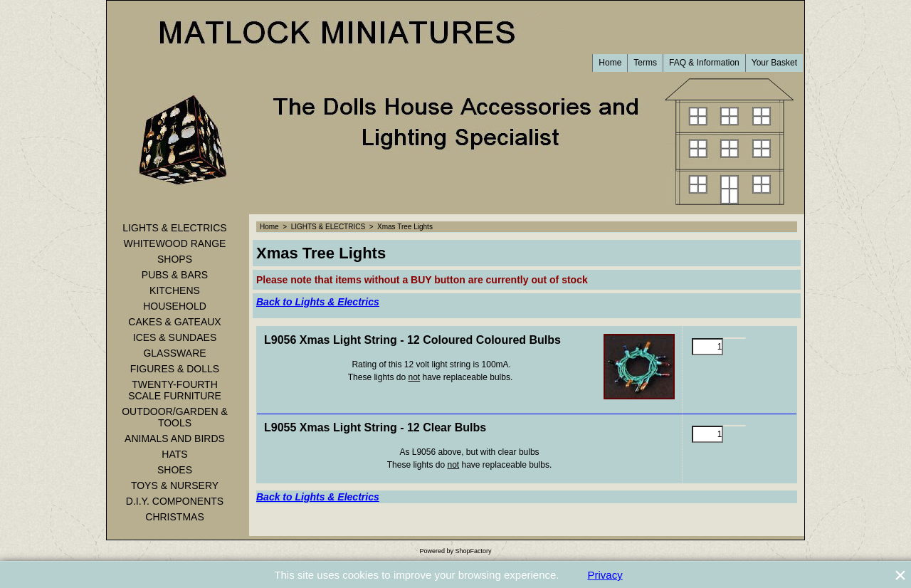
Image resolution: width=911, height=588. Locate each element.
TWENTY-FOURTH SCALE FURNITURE (175, 390)
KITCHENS (175, 290)
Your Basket (774, 63)
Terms (645, 63)
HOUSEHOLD (175, 306)
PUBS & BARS (175, 275)
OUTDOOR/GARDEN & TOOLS (175, 417)
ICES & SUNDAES (175, 337)
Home (610, 63)
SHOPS (175, 259)
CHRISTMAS (174, 517)
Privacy (605, 575)
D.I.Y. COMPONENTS (175, 501)
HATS (174, 454)
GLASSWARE (174, 353)
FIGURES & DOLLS (175, 369)
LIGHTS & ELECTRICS (174, 228)
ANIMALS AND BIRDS (175, 439)
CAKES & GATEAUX (174, 322)
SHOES (175, 470)
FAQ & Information (704, 63)
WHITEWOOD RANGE (175, 243)
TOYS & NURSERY (175, 485)
